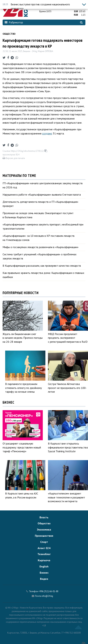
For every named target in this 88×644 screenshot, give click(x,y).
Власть (44, 517)
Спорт (44, 542)
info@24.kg (47, 596)
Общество (9, 34)
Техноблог (44, 554)
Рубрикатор (14, 22)
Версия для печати (14, 158)
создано (47, 133)
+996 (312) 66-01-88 (48, 591)
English (44, 566)
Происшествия (44, 536)
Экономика (44, 529)
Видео (44, 579)
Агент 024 (44, 548)
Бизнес (44, 573)
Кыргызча (44, 560)
